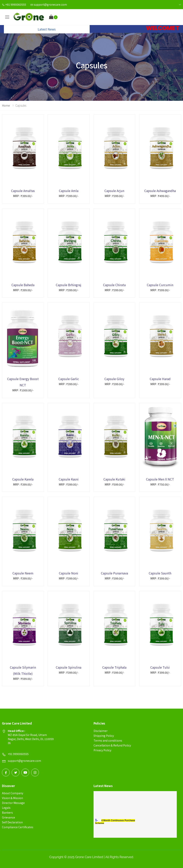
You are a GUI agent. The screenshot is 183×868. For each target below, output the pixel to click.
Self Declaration (12, 822)
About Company (13, 793)
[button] (53, 17)
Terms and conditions (108, 740)
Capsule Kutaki (114, 479)
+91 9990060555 (14, 4)
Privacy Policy (102, 750)
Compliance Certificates (18, 827)
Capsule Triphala (114, 667)
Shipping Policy (104, 736)
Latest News (47, 29)
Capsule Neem (23, 573)
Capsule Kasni (69, 479)
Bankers (7, 812)
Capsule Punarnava (114, 573)
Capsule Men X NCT (160, 479)
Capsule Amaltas (23, 191)
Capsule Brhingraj (69, 285)
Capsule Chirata (114, 285)
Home (6, 105)
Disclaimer (101, 731)
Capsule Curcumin (160, 285)
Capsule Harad (160, 379)
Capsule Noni (69, 573)
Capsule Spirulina (69, 667)
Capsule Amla (69, 191)
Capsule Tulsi (160, 667)
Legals (6, 808)
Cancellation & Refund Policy (112, 745)
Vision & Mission (12, 798)
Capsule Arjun (114, 191)
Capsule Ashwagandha (160, 191)
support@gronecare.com (49, 4)
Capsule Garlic (69, 379)
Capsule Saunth (160, 573)
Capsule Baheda (23, 285)
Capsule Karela (23, 479)
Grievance (8, 817)
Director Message (13, 803)
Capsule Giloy (114, 379)
